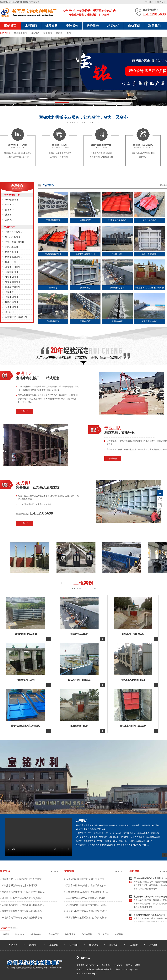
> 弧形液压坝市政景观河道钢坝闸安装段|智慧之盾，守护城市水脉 (87, 911)
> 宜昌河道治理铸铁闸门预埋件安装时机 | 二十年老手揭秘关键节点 (87, 879)
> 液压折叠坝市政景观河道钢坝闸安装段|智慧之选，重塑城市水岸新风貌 (87, 918)
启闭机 (70, 33)
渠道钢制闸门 (12, 307)
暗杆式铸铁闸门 (13, 237)
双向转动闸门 (12, 302)
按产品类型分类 (11, 195)
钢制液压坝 (70, 934)
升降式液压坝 (12, 247)
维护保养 (93, 26)
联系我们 (154, 26)
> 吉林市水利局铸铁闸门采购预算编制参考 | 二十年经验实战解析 (22, 911)
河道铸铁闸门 (12, 252)
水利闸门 (31, 26)
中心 (160, 499)
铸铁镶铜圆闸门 (13, 282)
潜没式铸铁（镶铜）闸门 (17, 317)
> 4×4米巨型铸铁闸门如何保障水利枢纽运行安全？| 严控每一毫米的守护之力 (87, 898)
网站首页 (10, 26)
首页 (160, 505)
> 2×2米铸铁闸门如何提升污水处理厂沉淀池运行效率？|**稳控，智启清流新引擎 (87, 905)
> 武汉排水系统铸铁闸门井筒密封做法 (19, 885)
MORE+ (164, 185)
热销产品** (9, 227)
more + (54, 871)
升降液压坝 (54, 934)
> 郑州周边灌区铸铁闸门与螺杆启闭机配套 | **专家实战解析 (22, 892)
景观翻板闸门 (12, 272)
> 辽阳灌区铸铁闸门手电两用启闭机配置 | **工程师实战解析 (22, 905)
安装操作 (72, 26)
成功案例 (134, 26)
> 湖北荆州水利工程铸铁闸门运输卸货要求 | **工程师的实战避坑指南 (22, 898)
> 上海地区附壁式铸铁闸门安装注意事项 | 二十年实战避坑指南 (87, 892)
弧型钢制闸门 (12, 277)
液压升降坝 (11, 262)
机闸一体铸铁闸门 (14, 232)
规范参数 (51, 26)
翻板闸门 (48, 33)
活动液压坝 (103, 934)
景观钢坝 (9, 292)
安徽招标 (119, 934)
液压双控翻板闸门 (14, 287)
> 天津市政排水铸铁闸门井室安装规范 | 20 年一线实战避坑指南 (87, 885)
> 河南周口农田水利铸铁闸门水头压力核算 (21, 879)
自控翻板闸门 (36, 934)
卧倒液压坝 (87, 934)
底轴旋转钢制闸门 (14, 267)
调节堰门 (9, 312)
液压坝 (59, 33)
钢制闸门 (35, 33)
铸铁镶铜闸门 (20, 33)
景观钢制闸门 (12, 297)
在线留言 (161, 2)
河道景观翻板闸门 (14, 257)
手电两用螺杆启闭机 (15, 242)
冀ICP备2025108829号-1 (87, 974)
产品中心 (17, 187)
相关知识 (113, 26)
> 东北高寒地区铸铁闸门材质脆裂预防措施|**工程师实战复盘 (22, 918)
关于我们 (149, 2)
